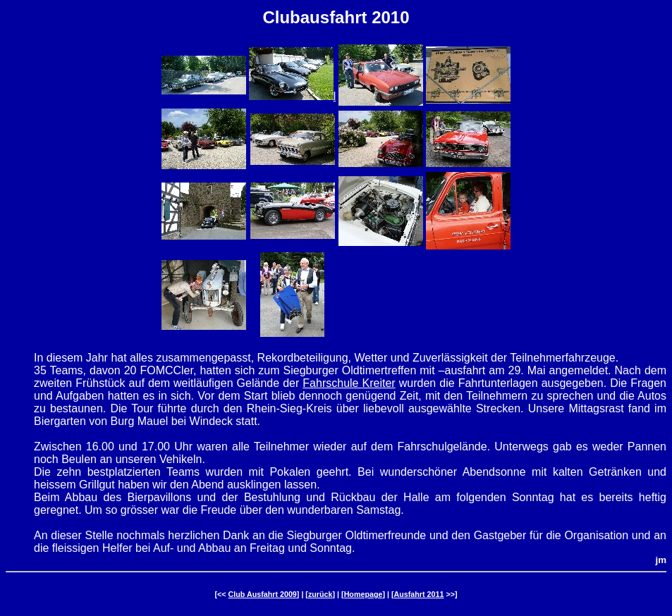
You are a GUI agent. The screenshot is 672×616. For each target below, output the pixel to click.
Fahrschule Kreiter (349, 383)
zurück (320, 594)
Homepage (364, 594)
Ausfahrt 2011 (419, 594)
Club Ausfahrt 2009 (263, 594)
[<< (221, 594)
